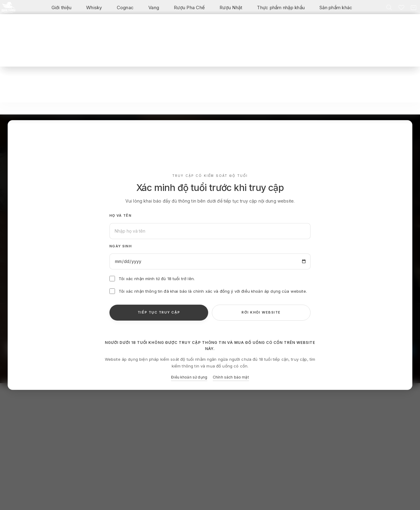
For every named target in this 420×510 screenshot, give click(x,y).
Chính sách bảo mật (231, 377)
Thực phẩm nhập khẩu (281, 11)
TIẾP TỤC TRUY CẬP (159, 312)
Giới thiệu (62, 11)
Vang (154, 11)
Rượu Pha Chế (189, 11)
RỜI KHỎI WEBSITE (261, 312)
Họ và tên (120, 215)
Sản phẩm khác (336, 11)
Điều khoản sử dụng (189, 377)
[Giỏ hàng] (412, 11)
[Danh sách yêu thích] (399, 11)
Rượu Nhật (231, 11)
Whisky (94, 11)
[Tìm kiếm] (387, 11)
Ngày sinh (121, 246)
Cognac (125, 11)
